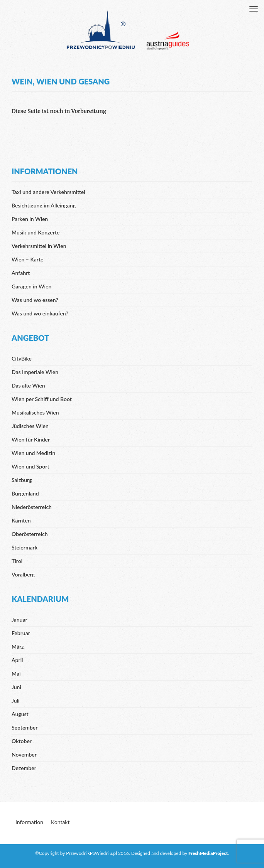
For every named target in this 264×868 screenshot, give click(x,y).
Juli (15, 700)
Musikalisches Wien (35, 412)
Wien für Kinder (31, 439)
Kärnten (21, 520)
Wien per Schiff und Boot (42, 399)
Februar (21, 633)
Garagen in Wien (31, 286)
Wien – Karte (28, 259)
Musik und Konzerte (36, 232)
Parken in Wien (30, 219)
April (17, 660)
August (20, 714)
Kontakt (60, 822)
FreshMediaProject (208, 853)
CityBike (22, 358)
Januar (19, 619)
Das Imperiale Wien (35, 372)
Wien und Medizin (33, 453)
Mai (16, 673)
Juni (16, 687)
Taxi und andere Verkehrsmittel (48, 192)
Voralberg (23, 574)
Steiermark (25, 547)
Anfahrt (21, 273)
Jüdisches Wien (30, 426)
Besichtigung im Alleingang (44, 205)
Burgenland (25, 493)
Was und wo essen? (35, 300)
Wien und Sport (30, 466)
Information (29, 822)
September (25, 727)
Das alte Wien (28, 385)
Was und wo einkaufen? (40, 313)
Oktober (22, 741)
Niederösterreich (32, 507)
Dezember (24, 768)
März (18, 646)
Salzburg (22, 480)
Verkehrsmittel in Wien (39, 246)
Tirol (17, 561)
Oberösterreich (30, 534)
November (24, 754)
